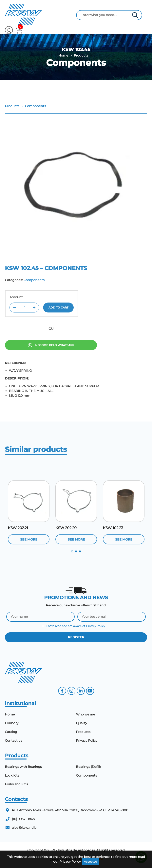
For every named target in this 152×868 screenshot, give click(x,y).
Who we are (85, 714)
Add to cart (58, 321)
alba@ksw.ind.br (25, 828)
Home (63, 56)
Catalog (11, 732)
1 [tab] (72, 551)
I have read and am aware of (74, 626)
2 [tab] (76, 551)
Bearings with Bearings (23, 767)
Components (76, 63)
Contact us (14, 741)
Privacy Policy (96, 626)
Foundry (12, 723)
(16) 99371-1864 (23, 819)
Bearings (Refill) (88, 767)
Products (81, 56)
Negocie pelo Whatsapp (51, 362)
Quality (82, 723)
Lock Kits (12, 775)
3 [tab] (80, 551)
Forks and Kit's (16, 784)
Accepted (90, 862)
